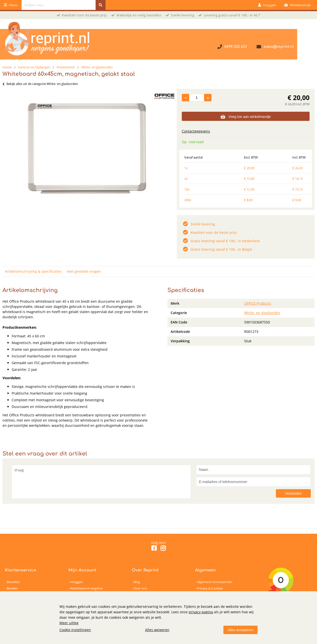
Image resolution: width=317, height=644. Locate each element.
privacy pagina (201, 612)
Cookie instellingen (75, 630)
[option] (87, 148)
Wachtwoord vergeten (87, 588)
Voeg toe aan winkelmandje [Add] (246, 117)
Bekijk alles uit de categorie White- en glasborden (40, 84)
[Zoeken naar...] (101, 5)
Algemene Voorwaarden (215, 582)
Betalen (12, 588)
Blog (137, 582)
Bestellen (13, 582)
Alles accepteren (240, 630)
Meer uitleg (69, 623)
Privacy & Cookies (210, 588)
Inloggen (77, 582)
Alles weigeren (157, 630)
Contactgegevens (196, 131)
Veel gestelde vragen (84, 271)
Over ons (140, 588)
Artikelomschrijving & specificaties (33, 271)
